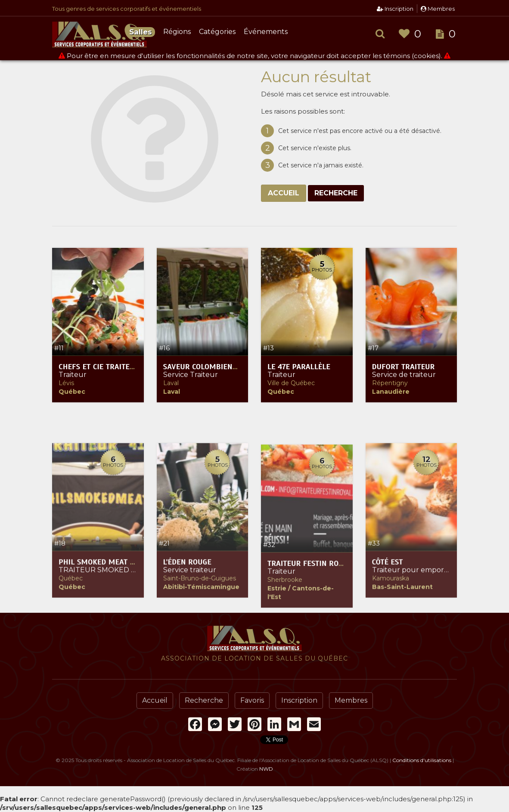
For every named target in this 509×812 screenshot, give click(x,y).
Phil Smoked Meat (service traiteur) (129, 652)
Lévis (66, 384)
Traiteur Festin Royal (309, 658)
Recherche (336, 193)
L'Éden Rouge (187, 652)
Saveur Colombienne (203, 367)
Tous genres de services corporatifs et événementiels (127, 9)
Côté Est (388, 652)
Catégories (217, 32)
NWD (266, 769)
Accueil (284, 193)
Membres (438, 9)
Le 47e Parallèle (299, 367)
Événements (266, 32)
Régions (177, 32)
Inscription (395, 9)
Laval (171, 384)
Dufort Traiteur (403, 367)
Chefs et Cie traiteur (99, 367)
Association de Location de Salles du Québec (99, 34)
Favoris (252, 700)
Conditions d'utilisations (422, 760)
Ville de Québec (291, 384)
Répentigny (390, 384)
